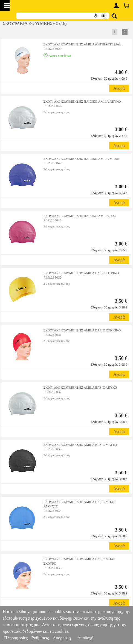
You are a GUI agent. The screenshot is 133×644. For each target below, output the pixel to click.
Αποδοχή (86, 638)
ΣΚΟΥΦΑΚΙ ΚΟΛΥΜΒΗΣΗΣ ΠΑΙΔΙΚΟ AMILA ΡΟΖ (80, 216)
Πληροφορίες (16, 638)
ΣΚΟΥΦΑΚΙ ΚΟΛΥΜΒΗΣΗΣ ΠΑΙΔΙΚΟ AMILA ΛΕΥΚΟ (82, 102)
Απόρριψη (62, 638)
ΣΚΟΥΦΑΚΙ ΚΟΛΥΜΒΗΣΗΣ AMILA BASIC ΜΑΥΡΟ (80, 445)
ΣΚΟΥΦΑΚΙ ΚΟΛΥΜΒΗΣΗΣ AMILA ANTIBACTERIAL (82, 44)
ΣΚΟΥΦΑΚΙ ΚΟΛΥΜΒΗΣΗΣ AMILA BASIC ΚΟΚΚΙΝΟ (82, 330)
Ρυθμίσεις (40, 638)
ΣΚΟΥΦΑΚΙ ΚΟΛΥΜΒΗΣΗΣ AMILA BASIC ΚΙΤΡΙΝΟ (81, 273)
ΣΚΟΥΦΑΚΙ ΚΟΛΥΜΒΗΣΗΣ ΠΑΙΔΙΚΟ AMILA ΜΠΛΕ (81, 159)
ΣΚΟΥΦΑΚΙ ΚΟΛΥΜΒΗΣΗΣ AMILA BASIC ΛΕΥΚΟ (80, 388)
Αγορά (119, 88)
